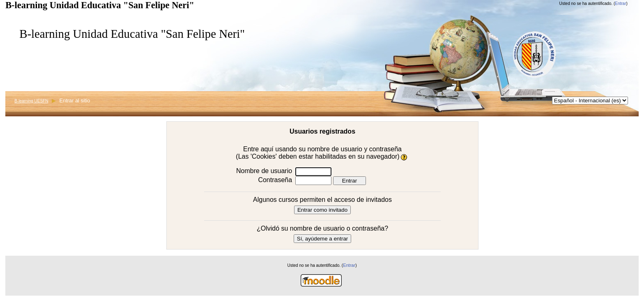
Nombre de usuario (264, 171)
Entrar (620, 3)
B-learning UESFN (31, 101)
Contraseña (275, 180)
